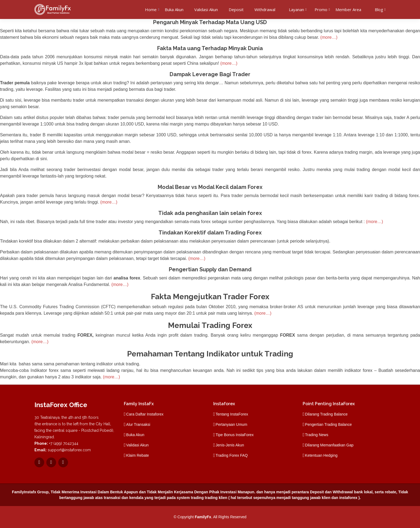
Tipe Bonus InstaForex (235, 435)
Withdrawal (265, 9)
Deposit (236, 9)
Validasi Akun (206, 9)
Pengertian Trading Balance (329, 424)
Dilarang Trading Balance (326, 414)
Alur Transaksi (138, 424)
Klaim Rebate (138, 455)
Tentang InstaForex (232, 414)
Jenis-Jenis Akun (230, 445)
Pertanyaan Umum (232, 424)
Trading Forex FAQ (232, 455)
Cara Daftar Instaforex (145, 414)
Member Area (348, 9)
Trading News (317, 435)
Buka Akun (174, 9)
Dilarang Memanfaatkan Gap (329, 445)
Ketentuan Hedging (321, 455)
